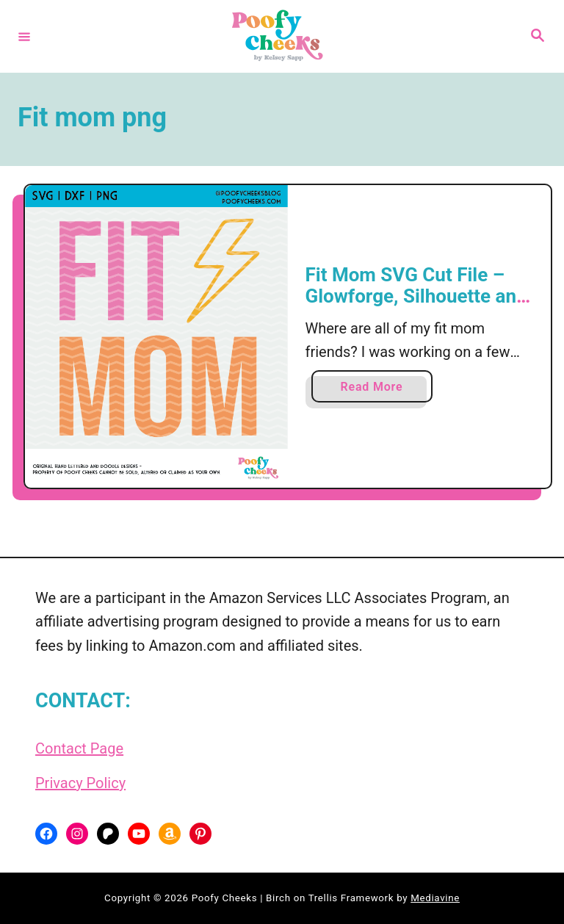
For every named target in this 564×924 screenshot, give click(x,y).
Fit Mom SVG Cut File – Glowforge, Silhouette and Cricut (416, 296)
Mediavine (435, 898)
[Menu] (24, 36)
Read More (377, 390)
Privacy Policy (80, 783)
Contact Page (79, 748)
